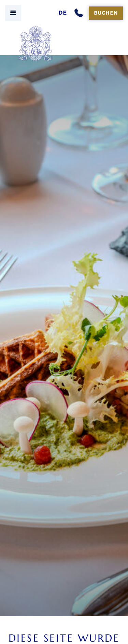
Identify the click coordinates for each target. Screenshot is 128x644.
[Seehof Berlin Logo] (64, 44)
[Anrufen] (80, 13)
